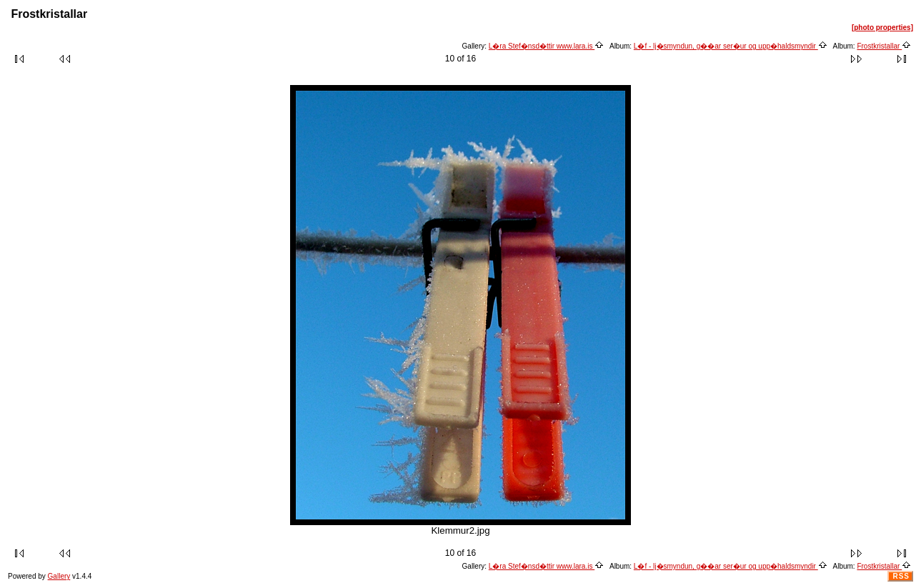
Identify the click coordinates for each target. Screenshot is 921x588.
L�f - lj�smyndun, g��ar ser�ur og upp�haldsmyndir (731, 46)
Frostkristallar (884, 46)
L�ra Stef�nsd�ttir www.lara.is (546, 46)
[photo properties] (882, 28)
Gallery (59, 576)
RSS (901, 576)
